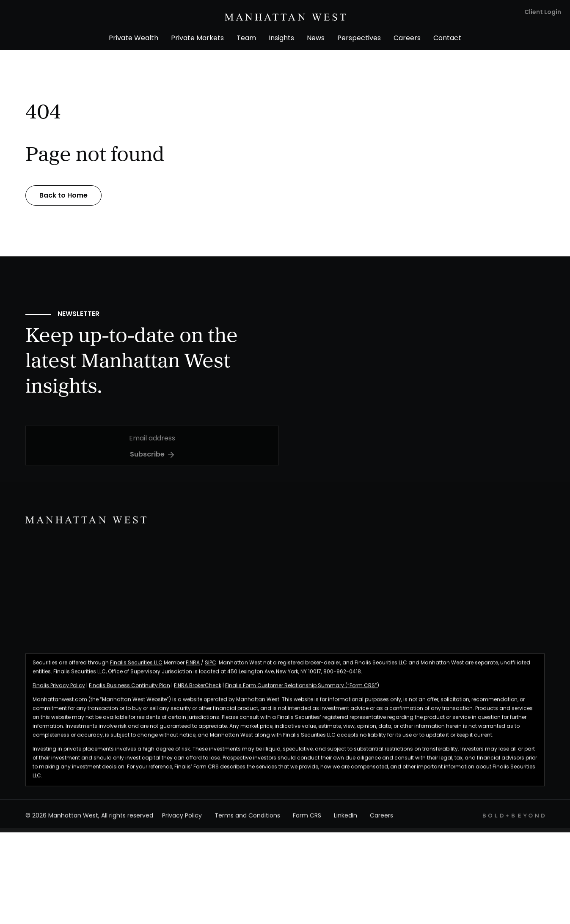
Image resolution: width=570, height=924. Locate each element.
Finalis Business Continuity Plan (129, 690)
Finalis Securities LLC (136, 667)
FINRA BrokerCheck (198, 690)
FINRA (193, 667)
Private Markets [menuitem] (197, 38)
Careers (381, 821)
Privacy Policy (182, 821)
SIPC (211, 667)
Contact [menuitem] (447, 38)
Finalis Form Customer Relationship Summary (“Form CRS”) (302, 690)
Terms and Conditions (247, 821)
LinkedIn (346, 821)
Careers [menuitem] (407, 38)
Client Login (543, 12)
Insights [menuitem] (281, 38)
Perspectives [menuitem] (359, 38)
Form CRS (307, 821)
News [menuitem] (316, 38)
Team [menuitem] (246, 38)
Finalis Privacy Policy (59, 690)
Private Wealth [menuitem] (134, 38)
